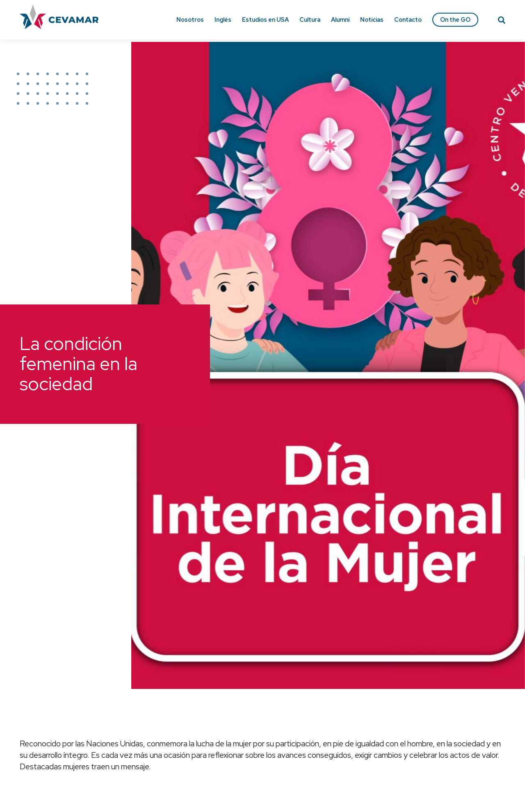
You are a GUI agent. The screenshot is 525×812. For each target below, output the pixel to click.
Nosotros (190, 19)
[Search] (502, 21)
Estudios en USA (265, 19)
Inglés (223, 19)
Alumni (340, 19)
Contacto (408, 19)
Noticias (372, 19)
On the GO (455, 19)
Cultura (310, 19)
